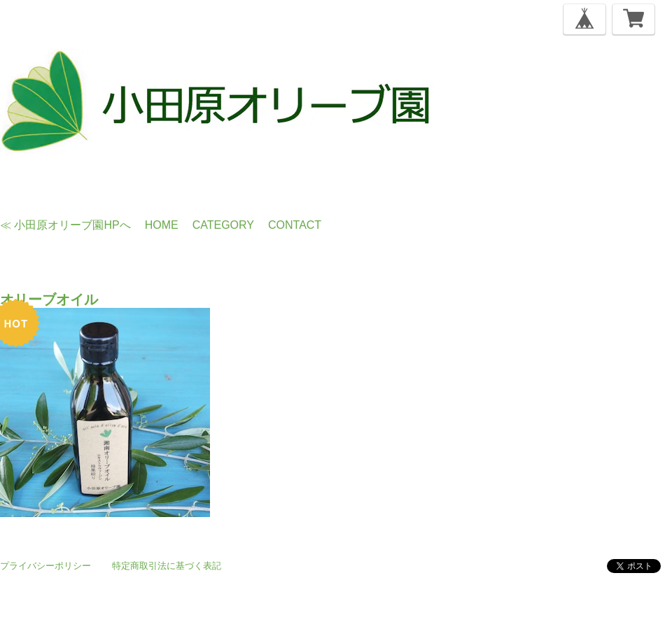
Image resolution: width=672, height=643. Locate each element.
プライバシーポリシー (45, 566)
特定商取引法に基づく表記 (167, 566)
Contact (295, 225)
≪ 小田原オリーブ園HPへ (65, 225)
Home (162, 225)
